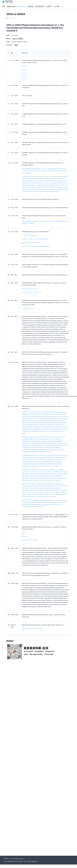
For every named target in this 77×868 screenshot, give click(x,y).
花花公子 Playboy (18, 39)
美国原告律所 (40, 7)
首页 (4, 7)
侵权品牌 (31, 7)
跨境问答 (49, 7)
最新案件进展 (11, 7)
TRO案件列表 (22, 7)
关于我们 (57, 7)
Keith (16, 45)
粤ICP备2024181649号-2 (17, 859)
